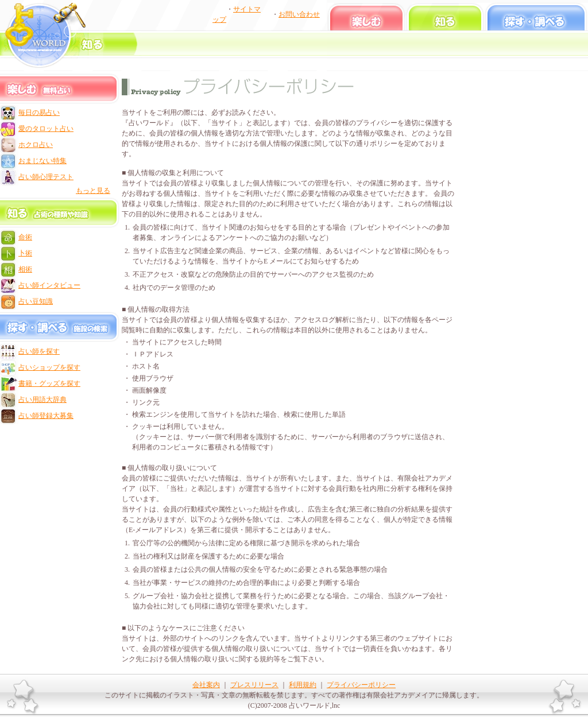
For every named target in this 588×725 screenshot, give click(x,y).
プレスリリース (254, 685)
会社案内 (206, 685)
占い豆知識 (36, 301)
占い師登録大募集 (46, 416)
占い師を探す (39, 351)
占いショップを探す (49, 367)
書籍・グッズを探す (49, 383)
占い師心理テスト (46, 177)
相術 (25, 269)
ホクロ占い (36, 145)
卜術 (25, 253)
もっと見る (93, 191)
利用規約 (303, 685)
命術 (25, 237)
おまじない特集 (42, 161)
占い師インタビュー (49, 285)
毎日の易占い (39, 113)
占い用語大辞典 (42, 400)
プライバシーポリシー (361, 685)
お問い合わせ (299, 14)
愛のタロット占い (46, 129)
